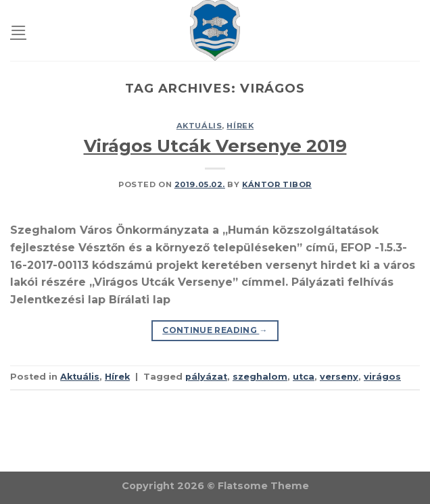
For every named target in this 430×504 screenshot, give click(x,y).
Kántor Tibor (277, 184)
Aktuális (199, 126)
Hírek (240, 126)
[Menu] (18, 30)
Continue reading (215, 330)
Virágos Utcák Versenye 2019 (215, 146)
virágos (382, 377)
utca (304, 377)
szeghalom (260, 377)
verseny (339, 377)
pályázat (206, 377)
